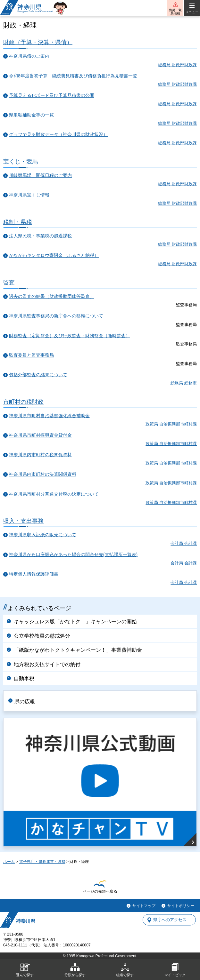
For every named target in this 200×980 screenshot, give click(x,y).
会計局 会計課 (184, 543)
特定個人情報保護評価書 (34, 574)
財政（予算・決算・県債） (38, 42)
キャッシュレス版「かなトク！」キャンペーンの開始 (75, 621)
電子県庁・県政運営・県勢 (42, 862)
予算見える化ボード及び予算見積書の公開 (52, 96)
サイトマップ (144, 906)
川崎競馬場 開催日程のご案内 (40, 175)
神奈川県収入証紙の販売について (43, 535)
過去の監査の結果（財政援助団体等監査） (52, 296)
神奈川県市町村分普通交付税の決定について (54, 494)
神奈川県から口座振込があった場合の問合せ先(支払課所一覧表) (73, 555)
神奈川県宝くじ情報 (29, 195)
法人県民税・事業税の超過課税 (40, 236)
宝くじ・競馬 (21, 161)
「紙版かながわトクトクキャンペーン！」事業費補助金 (78, 650)
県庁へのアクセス (170, 920)
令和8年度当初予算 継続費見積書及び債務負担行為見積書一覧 (73, 76)
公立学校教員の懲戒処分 (42, 636)
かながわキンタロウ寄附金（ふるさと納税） (54, 255)
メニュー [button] (192, 12)
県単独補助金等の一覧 (31, 115)
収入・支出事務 (23, 521)
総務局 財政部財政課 (177, 65)
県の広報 (25, 701)
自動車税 (24, 678)
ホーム (9, 862)
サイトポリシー (181, 906)
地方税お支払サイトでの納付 (47, 664)
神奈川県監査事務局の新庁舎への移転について (56, 316)
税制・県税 (18, 222)
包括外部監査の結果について (38, 375)
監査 (9, 282)
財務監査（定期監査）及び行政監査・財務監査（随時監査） (70, 336)
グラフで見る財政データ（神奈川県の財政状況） (58, 135)
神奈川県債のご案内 (29, 56)
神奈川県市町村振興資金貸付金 (40, 435)
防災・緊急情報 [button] (175, 12)
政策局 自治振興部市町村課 (171, 424)
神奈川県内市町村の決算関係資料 (43, 474)
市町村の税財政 (23, 402)
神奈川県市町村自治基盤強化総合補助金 (49, 416)
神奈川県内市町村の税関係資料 (40, 455)
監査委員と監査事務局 (31, 355)
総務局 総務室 (184, 383)
